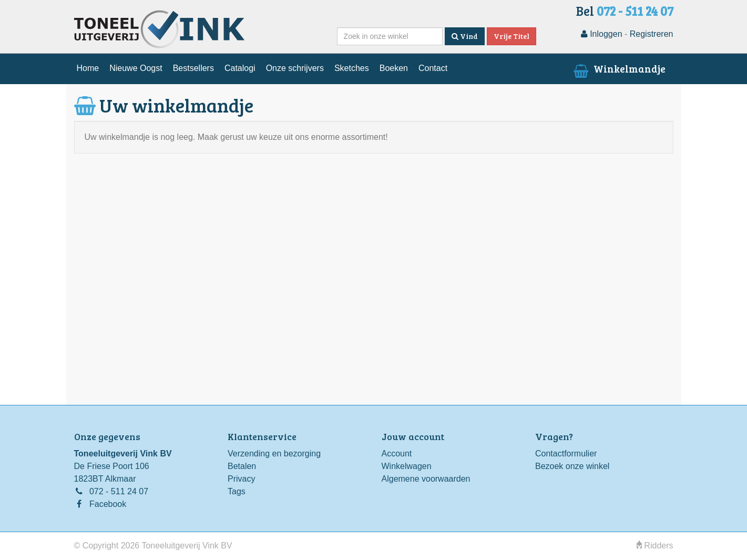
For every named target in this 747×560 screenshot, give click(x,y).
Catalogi (240, 68)
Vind (465, 36)
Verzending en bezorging (274, 454)
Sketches (352, 68)
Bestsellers (193, 68)
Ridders (655, 546)
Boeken (394, 68)
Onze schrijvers (295, 68)
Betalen (242, 466)
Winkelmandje (618, 68)
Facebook (108, 504)
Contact (433, 68)
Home (88, 68)
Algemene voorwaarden (426, 479)
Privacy (241, 479)
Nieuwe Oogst (136, 68)
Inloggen (602, 34)
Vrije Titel (511, 36)
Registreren (652, 34)
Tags (237, 491)
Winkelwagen (407, 466)
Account (397, 454)
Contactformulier (566, 454)
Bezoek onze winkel (572, 466)
